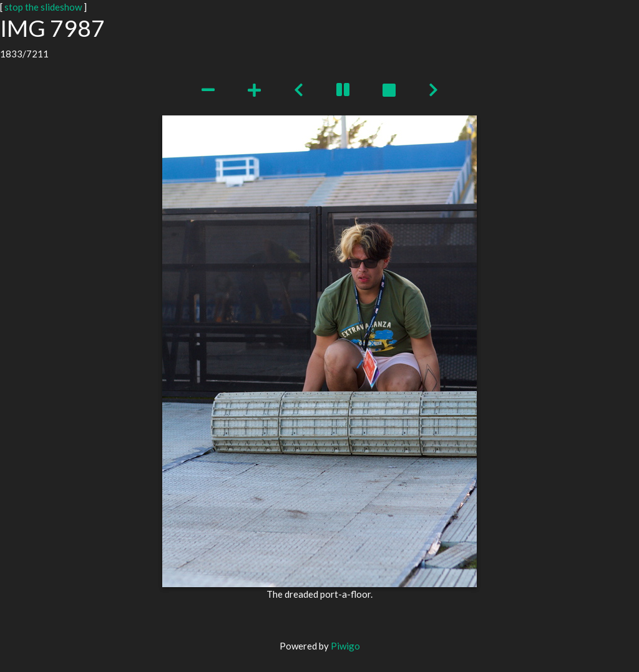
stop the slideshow (43, 7)
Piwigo (345, 646)
